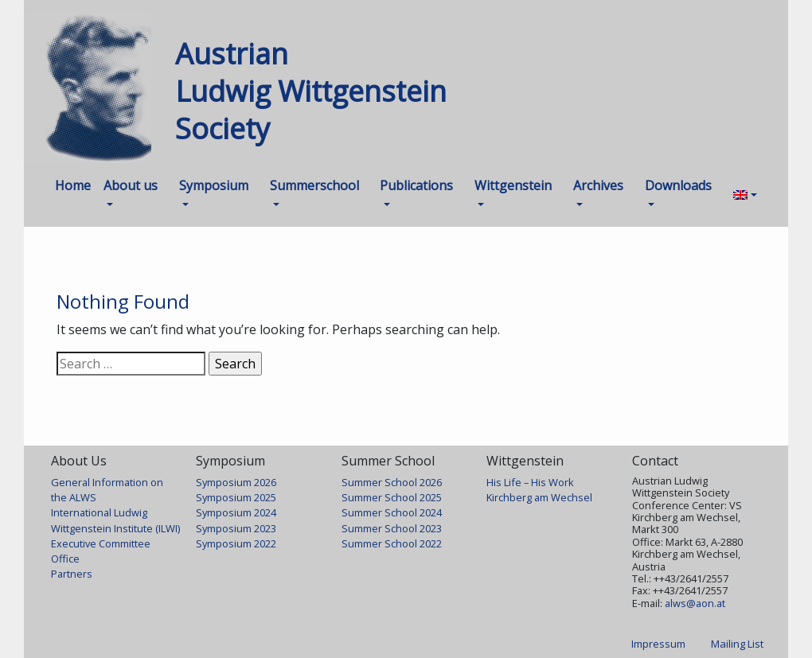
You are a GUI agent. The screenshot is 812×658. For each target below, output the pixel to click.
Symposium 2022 (236, 543)
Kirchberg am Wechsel (539, 497)
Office (65, 559)
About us (131, 185)
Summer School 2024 (392, 512)
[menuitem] (745, 195)
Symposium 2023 (236, 528)
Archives (598, 185)
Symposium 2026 (236, 482)
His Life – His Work (530, 482)
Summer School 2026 (392, 482)
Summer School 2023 (392, 528)
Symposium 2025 (236, 497)
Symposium (214, 185)
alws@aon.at (695, 603)
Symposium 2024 (236, 512)
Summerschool (314, 185)
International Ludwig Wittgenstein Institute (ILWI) (115, 520)
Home (73, 185)
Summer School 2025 (392, 497)
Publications (416, 185)
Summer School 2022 (392, 543)
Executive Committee (101, 543)
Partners (72, 574)
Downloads (678, 185)
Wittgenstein (513, 185)
